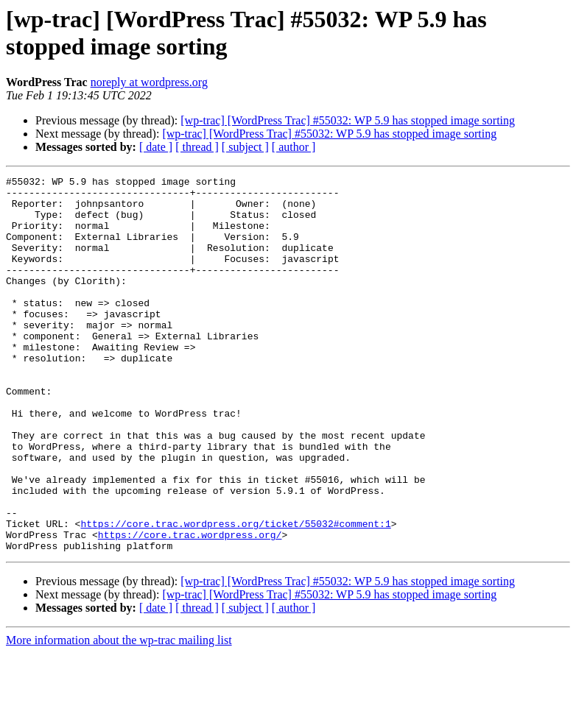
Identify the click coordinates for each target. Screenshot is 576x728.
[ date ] (156, 147)
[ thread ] (197, 147)
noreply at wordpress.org (149, 82)
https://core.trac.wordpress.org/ (190, 607)
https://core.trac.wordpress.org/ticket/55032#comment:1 (235, 594)
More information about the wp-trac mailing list (119, 715)
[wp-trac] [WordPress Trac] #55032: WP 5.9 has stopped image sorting (348, 120)
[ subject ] (245, 147)
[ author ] (294, 147)
